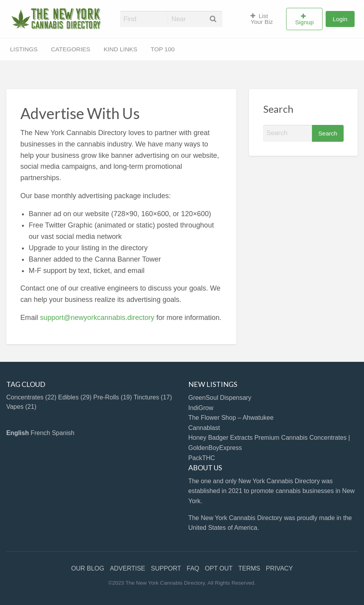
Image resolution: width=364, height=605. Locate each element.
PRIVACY (279, 568)
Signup (305, 22)
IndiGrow (201, 408)
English (18, 433)
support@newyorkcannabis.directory (97, 318)
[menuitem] (265, 19)
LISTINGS (24, 49)
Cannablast (204, 428)
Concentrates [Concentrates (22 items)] (31, 397)
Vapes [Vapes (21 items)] (21, 407)
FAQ (193, 568)
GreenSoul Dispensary (220, 398)
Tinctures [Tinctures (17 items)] (153, 397)
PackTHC (202, 458)
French (40, 433)
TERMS (249, 568)
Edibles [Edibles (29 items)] (75, 397)
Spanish (63, 433)
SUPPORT (166, 568)
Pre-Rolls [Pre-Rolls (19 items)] (113, 397)
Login (340, 19)
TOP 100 (163, 49)
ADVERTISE (128, 568)
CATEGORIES (70, 49)
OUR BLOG (88, 568)
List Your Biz (262, 19)
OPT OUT (219, 568)
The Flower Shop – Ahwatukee (231, 418)
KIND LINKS (121, 49)
